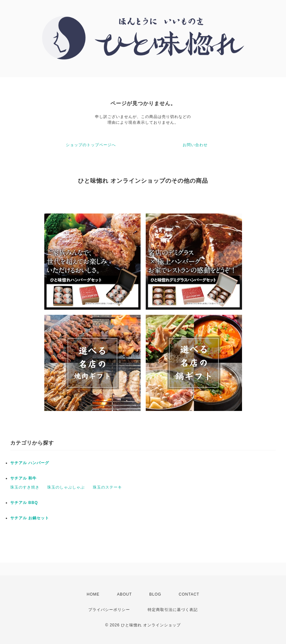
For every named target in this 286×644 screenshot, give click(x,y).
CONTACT (189, 594)
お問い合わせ (195, 145)
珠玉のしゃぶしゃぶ (66, 487)
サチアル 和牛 (23, 478)
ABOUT (124, 594)
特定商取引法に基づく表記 (173, 610)
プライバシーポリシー (109, 610)
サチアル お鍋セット (30, 518)
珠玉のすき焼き (25, 487)
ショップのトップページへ (91, 145)
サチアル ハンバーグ (30, 463)
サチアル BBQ (24, 503)
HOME (93, 594)
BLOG (155, 594)
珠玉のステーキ (107, 487)
